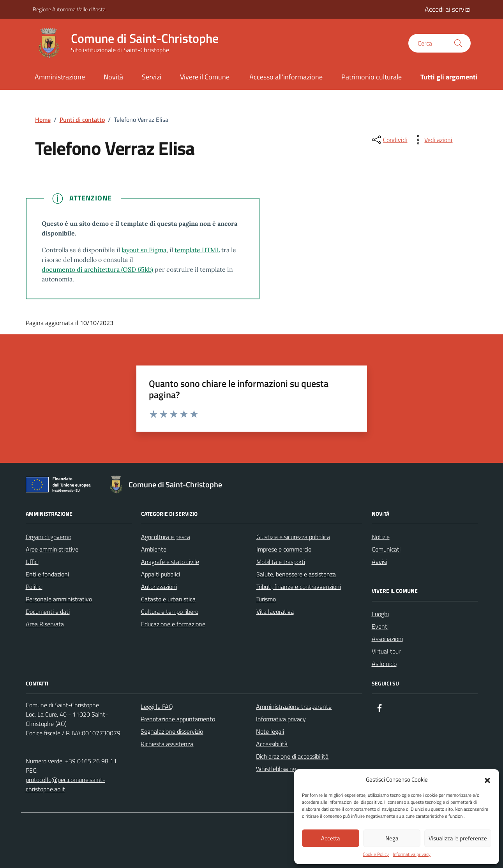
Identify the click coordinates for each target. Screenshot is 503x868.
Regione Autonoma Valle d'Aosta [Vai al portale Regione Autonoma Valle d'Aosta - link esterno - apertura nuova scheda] (69, 9)
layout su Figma (144, 250)
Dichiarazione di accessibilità (292, 756)
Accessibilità (272, 744)
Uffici (32, 562)
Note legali (270, 731)
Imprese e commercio (284, 549)
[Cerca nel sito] (439, 43)
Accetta (331, 838)
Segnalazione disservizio (172, 731)
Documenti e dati (48, 611)
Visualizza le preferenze (458, 838)
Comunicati (386, 549)
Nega (392, 838)
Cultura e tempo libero (170, 611)
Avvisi (379, 562)
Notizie (381, 537)
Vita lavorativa (275, 611)
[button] (487, 780)
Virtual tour (386, 651)
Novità (113, 77)
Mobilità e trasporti (281, 562)
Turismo (266, 599)
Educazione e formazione (173, 624)
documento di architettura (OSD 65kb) (97, 269)
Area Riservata (45, 624)
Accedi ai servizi (448, 9)
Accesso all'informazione (286, 77)
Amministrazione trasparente (294, 706)
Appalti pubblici (161, 574)
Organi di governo (49, 537)
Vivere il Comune (205, 77)
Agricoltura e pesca (166, 537)
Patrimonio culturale (372, 77)
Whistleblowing (276, 769)
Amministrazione (60, 77)
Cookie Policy (376, 854)
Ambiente (154, 549)
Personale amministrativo (59, 599)
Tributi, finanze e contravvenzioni (299, 587)
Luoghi (380, 614)
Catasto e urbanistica (168, 599)
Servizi (152, 77)
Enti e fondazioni (47, 574)
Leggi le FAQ (157, 706)
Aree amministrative (52, 549)
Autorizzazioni (159, 587)
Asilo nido (384, 664)
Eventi (380, 626)
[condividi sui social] (389, 140)
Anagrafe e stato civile (170, 562)
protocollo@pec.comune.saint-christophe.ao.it (65, 784)
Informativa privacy (412, 854)
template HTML (197, 250)
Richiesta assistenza (167, 744)
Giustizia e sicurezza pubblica (293, 537)
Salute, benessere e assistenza (296, 574)
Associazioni (387, 639)
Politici (34, 587)
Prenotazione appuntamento (178, 719)
